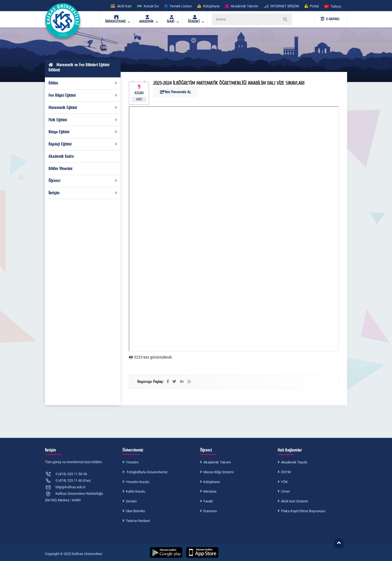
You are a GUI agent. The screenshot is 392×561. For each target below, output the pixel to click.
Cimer (285, 491)
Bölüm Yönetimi (60, 169)
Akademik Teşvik (294, 462)
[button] (333, 6)
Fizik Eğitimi (83, 120)
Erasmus (210, 511)
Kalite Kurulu (135, 491)
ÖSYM (286, 472)
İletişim (83, 193)
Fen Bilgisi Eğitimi (83, 95)
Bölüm (83, 83)
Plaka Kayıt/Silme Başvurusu (303, 511)
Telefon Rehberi (138, 521)
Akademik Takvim (217, 462)
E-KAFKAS (330, 19)
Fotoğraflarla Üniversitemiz (147, 472)
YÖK (284, 482)
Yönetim (132, 462)
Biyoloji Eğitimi (83, 144)
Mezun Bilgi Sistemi (218, 472)
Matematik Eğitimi (83, 108)
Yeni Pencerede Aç (175, 92)
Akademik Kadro (61, 156)
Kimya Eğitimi (83, 132)
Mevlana (210, 491)
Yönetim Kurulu (137, 482)
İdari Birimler (135, 511)
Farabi (208, 501)
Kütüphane (212, 482)
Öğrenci (83, 181)
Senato (131, 501)
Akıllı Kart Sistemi (294, 501)
